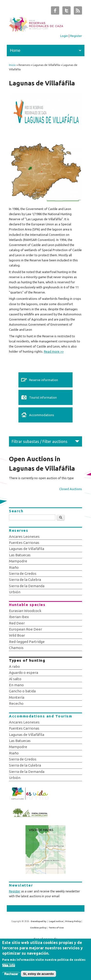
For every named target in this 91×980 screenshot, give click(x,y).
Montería (17, 697)
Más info (9, 967)
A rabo (14, 666)
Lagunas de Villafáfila (27, 549)
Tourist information (43, 397)
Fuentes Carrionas (24, 543)
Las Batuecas (20, 555)
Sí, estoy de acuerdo (38, 976)
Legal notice (56, 921)
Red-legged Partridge (27, 642)
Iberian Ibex (19, 617)
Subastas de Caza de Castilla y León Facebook (55, 12)
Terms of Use (56, 928)
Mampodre (18, 561)
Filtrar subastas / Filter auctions (40, 441)
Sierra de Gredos (23, 573)
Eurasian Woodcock (25, 611)
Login (64, 36)
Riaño (14, 567)
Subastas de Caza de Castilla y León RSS (78, 12)
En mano (16, 685)
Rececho (16, 703)
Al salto (15, 679)
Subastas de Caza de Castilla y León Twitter (66, 12)
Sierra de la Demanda (27, 586)
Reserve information (44, 380)
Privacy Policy (73, 921)
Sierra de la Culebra (25, 580)
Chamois (16, 648)
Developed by (39, 921)
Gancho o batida (22, 691)
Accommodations (42, 415)
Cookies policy (38, 928)
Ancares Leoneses (24, 536)
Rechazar (11, 976)
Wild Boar (17, 635)
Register (76, 36)
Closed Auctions (71, 489)
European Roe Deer (25, 629)
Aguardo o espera (24, 673)
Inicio (12, 65)
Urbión (15, 592)
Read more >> (54, 351)
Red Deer (17, 623)
